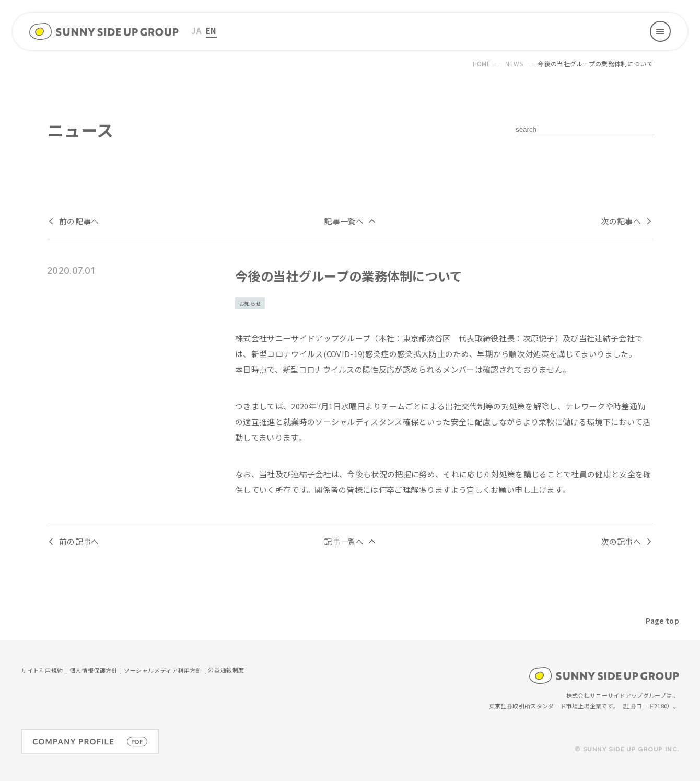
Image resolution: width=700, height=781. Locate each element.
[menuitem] (196, 31)
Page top (662, 621)
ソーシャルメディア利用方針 (163, 671)
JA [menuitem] (196, 31)
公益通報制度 (226, 670)
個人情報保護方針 (94, 671)
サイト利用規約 (42, 671)
